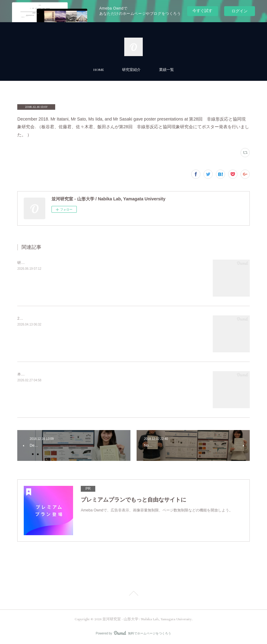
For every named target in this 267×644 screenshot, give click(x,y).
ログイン (240, 11)
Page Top (133, 594)
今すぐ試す (202, 11)
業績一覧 (166, 70)
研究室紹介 (131, 70)
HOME (99, 70)
